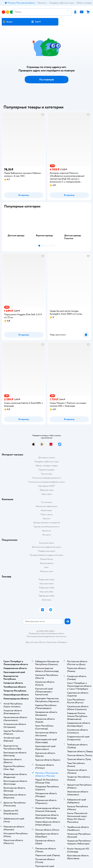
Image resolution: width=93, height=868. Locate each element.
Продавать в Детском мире (46, 462)
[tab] (18, 227)
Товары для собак (47, 588)
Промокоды (46, 474)
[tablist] (46, 227)
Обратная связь (47, 490)
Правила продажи (47, 470)
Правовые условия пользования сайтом (47, 634)
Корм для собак (46, 592)
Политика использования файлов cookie (46, 482)
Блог (46, 567)
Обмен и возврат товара (46, 466)
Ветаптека (47, 600)
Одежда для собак (47, 596)
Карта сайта (46, 494)
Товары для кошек (46, 579)
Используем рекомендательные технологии (46, 636)
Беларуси (63, 642)
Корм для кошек (47, 584)
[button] (36, 22)
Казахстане (52, 642)
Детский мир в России (36, 642)
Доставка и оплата (47, 458)
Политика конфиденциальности (47, 478)
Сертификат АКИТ (46, 486)
